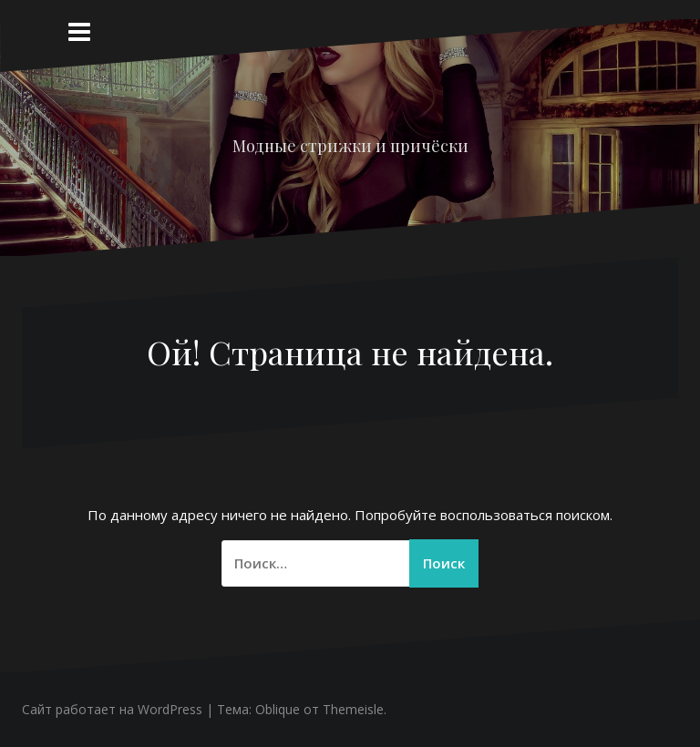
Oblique (278, 709)
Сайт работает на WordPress (112, 709)
